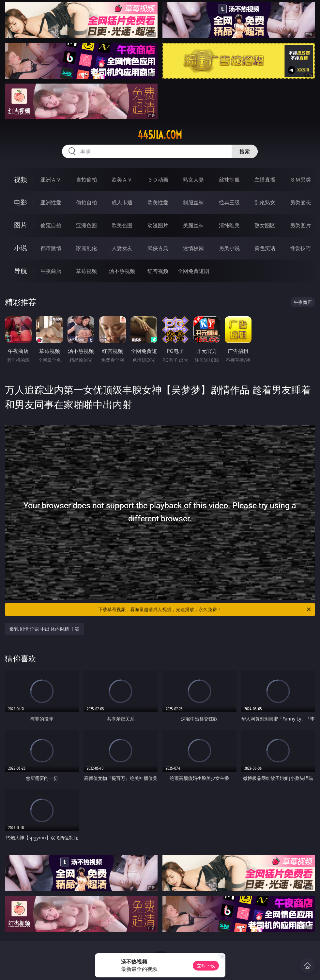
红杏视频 (158, 271)
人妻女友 (122, 248)
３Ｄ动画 (158, 180)
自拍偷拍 (86, 180)
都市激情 (51, 248)
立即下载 (206, 965)
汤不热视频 (122, 271)
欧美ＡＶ (122, 180)
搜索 (245, 151)
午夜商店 (51, 271)
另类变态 (300, 202)
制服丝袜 (193, 202)
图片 (21, 225)
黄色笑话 (265, 248)
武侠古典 (158, 248)
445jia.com (160, 135)
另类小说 (229, 248)
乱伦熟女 (265, 202)
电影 (21, 202)
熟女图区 (265, 225)
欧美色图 (122, 225)
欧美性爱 (158, 202)
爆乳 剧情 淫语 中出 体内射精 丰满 (44, 629)
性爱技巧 (300, 248)
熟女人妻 (193, 180)
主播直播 (265, 180)
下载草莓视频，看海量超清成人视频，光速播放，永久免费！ (205, 609)
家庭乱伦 (86, 248)
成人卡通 (122, 202)
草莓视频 (86, 271)
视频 (21, 179)
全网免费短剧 (193, 271)
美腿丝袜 (193, 225)
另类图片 (300, 225)
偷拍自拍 (86, 202)
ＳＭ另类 (300, 180)
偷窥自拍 (51, 225)
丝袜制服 (229, 180)
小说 (21, 248)
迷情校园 (193, 248)
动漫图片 (158, 225)
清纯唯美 (229, 225)
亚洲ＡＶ (51, 180)
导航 (21, 271)
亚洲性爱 (51, 202)
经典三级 (229, 202)
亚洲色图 (86, 225)
